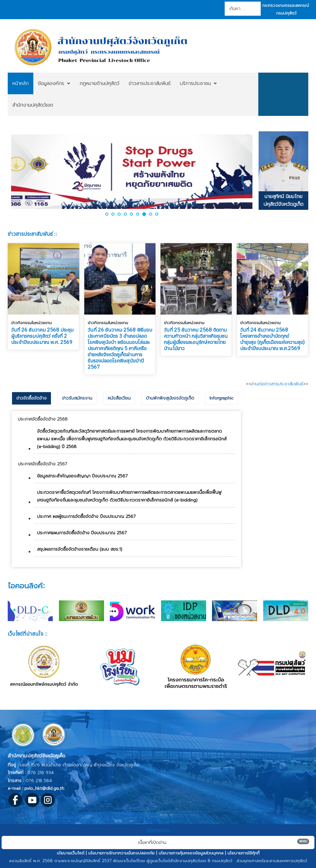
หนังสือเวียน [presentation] (119, 398)
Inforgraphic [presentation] (222, 398)
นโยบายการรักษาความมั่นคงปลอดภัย (121, 853)
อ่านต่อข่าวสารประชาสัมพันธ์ (277, 384)
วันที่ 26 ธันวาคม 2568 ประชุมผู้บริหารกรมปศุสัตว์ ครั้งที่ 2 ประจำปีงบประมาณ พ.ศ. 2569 (42, 336)
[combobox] (243, 9)
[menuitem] (21, 83)
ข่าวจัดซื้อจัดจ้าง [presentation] (31, 398)
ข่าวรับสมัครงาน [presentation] (77, 398)
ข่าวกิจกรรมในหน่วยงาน (31, 323)
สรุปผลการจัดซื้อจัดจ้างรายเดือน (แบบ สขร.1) (80, 549)
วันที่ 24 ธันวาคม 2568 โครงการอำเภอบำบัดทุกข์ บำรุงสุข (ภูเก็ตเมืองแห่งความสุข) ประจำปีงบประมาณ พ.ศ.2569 (272, 339)
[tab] (31, 398)
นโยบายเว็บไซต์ (71, 853)
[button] (107, 214)
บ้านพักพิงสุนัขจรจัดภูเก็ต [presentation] (170, 398)
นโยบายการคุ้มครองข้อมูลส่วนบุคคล (191, 853)
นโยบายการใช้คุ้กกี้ (243, 853)
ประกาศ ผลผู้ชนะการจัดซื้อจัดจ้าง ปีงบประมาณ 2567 (86, 517)
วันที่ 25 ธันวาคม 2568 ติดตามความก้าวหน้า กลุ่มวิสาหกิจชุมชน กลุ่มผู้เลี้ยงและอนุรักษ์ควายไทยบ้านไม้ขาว (196, 339)
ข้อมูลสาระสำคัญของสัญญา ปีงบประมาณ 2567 (82, 476)
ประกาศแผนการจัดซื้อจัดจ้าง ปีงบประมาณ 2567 (82, 533)
